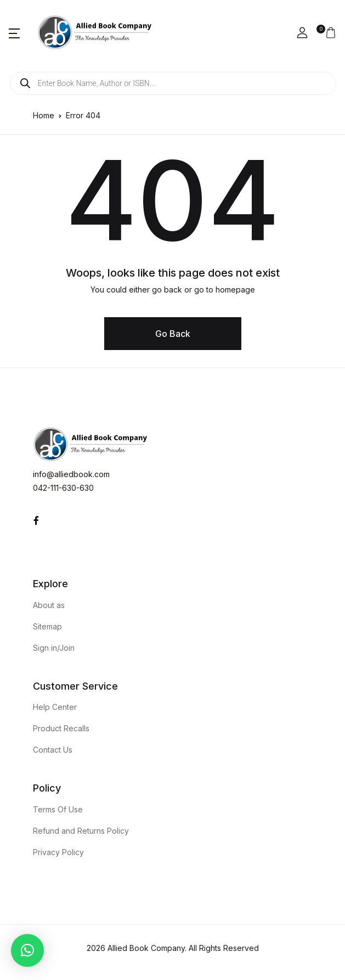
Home (44, 115)
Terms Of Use (58, 809)
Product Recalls (61, 728)
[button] (14, 33)
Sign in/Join (54, 648)
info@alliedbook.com (71, 474)
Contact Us (53, 750)
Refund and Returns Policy (81, 831)
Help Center (55, 707)
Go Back (173, 334)
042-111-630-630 (63, 488)
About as (49, 605)
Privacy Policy (58, 852)
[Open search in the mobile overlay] (173, 83)
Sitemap (47, 626)
